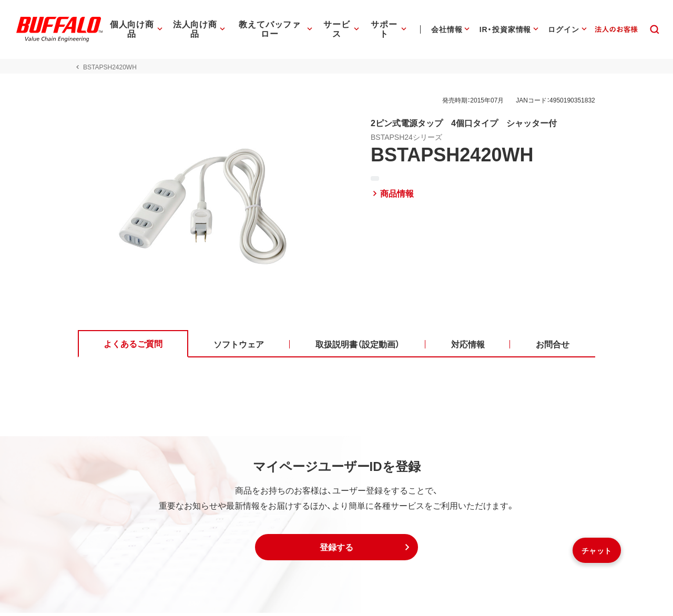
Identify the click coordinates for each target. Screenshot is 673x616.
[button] (336, 550)
